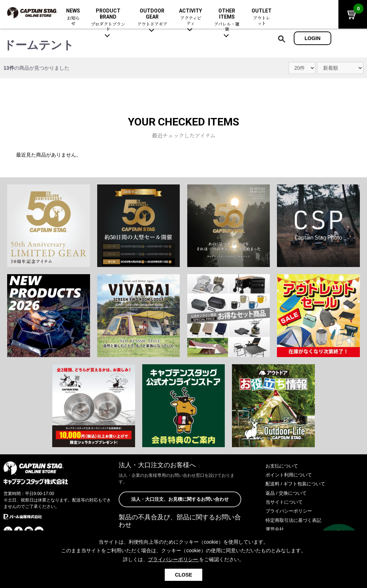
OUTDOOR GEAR (152, 18)
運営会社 (276, 529)
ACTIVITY (190, 17)
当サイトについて (286, 502)
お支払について (283, 466)
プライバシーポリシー (291, 511)
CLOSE (183, 575)
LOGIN (313, 38)
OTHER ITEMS (227, 20)
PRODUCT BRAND (108, 20)
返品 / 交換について (288, 493)
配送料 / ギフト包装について (298, 484)
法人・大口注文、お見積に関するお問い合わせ (180, 499)
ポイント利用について (291, 475)
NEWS (73, 17)
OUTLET (261, 17)
